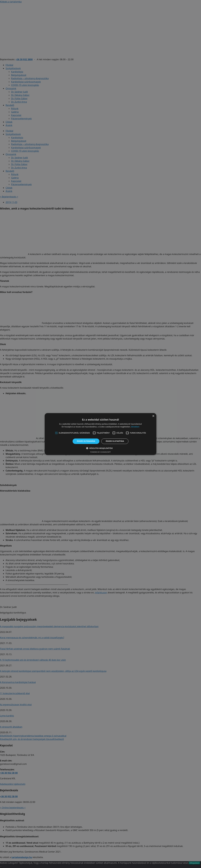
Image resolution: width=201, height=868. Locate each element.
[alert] (100, 434)
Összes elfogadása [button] (86, 441)
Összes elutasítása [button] (115, 441)
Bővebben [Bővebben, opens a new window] (135, 427)
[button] (100, 448)
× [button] (153, 416)
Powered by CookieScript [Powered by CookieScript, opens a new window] (101, 452)
